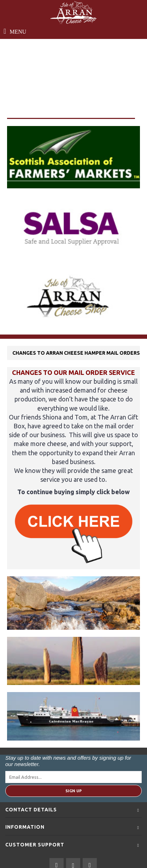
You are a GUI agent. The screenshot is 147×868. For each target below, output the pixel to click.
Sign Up (73, 791)
